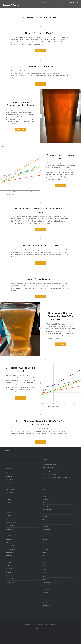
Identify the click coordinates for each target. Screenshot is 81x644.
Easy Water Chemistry (48, 468)
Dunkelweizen (46, 529)
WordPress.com (53, 624)
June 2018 (9, 566)
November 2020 (11, 493)
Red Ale (44, 572)
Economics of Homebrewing (52, 3)
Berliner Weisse (47, 499)
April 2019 (9, 539)
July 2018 (9, 562)
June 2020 (9, 509)
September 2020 (11, 499)
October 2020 (10, 496)
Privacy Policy (40, 629)
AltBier (44, 490)
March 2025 (10, 473)
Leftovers (45, 549)
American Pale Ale (47, 493)
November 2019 (11, 526)
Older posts (7, 450)
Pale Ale (45, 563)
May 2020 (9, 513)
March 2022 (10, 479)
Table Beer (45, 602)
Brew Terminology (47, 509)
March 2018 (10, 576)
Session (44, 586)
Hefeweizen (46, 539)
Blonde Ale (45, 503)
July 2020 (9, 506)
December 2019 (11, 523)
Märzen (44, 553)
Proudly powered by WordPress (32, 624)
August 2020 (10, 503)
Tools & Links (73, 6)
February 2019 (10, 542)
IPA (43, 543)
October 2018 (10, 552)
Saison (44, 579)
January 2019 (10, 546)
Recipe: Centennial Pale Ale (50, 464)
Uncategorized (46, 606)
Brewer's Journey (12, 5)
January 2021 (10, 486)
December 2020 (11, 489)
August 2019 (10, 532)
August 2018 (10, 559)
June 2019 (9, 536)
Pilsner (44, 566)
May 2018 (9, 569)
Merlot (44, 556)
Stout (44, 599)
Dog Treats (46, 526)
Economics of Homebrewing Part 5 (52, 474)
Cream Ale (45, 523)
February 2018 (10, 579)
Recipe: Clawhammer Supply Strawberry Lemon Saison (57, 478)
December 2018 (11, 549)
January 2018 (10, 582)
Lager (44, 546)
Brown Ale (45, 513)
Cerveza (45, 516)
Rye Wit (45, 576)
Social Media (46, 592)
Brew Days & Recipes (71, 3)
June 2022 (9, 476)
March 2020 (10, 519)
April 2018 (9, 572)
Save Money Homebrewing (50, 582)
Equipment (45, 536)
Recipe (44, 569)
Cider (44, 519)
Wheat (44, 609)
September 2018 (11, 556)
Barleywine (45, 496)
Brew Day (45, 506)
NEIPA (44, 559)
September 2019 (11, 529)
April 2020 (9, 516)
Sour (44, 596)
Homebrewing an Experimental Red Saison (54, 471)
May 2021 (9, 483)
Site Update (46, 589)
